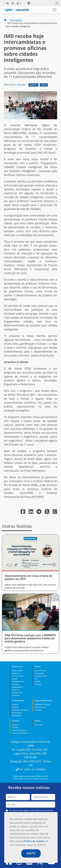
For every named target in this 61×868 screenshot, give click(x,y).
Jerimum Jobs (40, 707)
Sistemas (16, 690)
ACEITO (31, 853)
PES (36, 679)
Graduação (39, 673)
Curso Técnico (41, 670)
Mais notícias (16, 20)
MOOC (37, 681)
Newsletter (17, 715)
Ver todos (39, 725)
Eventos (15, 704)
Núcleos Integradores (17, 686)
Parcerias (16, 695)
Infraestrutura (18, 681)
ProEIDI (15, 727)
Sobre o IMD (17, 670)
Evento (33, 85)
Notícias (15, 707)
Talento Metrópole (20, 733)
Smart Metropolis (19, 730)
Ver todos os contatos (31, 769)
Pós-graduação (41, 676)
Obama (15, 725)
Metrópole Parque (42, 704)
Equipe (15, 679)
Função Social (18, 676)
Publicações (17, 713)
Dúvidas (38, 684)
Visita (44, 85)
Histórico (16, 673)
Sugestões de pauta (20, 710)
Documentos (17, 692)
